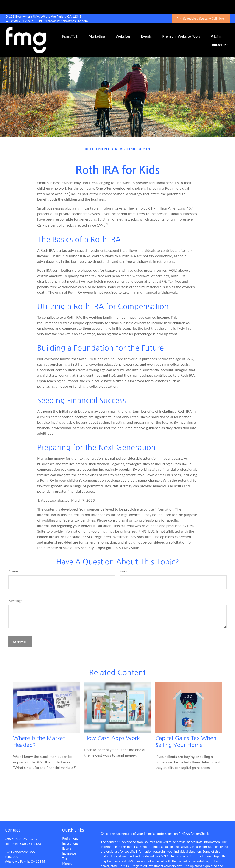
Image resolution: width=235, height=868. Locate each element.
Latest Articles (72, 860)
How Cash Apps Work (112, 724)
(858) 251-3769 (19, 7)
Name (13, 557)
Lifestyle (68, 855)
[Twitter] (16, 863)
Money (67, 850)
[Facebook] (8, 863)
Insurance (69, 840)
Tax (65, 845)
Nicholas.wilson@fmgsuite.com (63, 7)
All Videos (69, 865)
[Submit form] (20, 628)
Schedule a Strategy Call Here (201, 5)
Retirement (70, 825)
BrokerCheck (200, 820)
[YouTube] (32, 863)
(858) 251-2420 (30, 830)
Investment (70, 830)
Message (16, 587)
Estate (67, 835)
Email (124, 557)
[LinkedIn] (24, 863)
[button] (70, 22)
